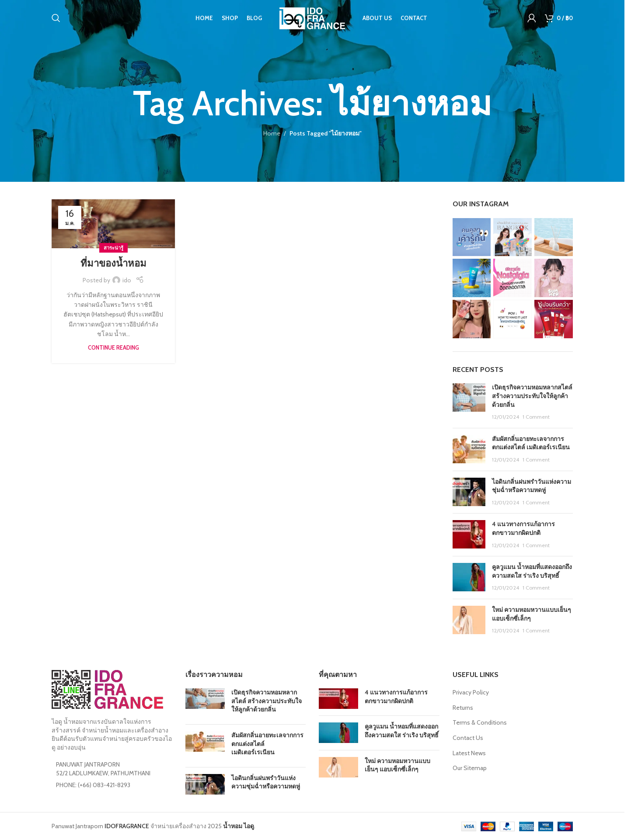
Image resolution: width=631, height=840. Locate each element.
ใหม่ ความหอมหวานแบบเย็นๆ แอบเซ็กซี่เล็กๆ (397, 765)
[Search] (56, 20)
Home (272, 133)
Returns (463, 708)
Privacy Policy (471, 692)
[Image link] (107, 689)
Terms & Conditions (480, 722)
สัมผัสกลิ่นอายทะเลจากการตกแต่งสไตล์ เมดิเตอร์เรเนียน (531, 443)
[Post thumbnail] (469, 402)
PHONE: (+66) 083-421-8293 (93, 785)
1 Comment (536, 417)
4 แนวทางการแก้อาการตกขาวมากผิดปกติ (523, 528)
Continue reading (113, 348)
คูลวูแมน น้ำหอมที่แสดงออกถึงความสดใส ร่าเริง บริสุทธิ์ (532, 571)
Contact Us (468, 738)
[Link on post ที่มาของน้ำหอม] (113, 224)
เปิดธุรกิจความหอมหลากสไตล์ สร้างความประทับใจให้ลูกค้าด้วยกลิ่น (532, 396)
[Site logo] (312, 19)
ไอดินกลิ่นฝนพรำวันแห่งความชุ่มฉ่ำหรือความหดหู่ (532, 486)
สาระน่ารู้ (113, 248)
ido (127, 280)
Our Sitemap (470, 768)
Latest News (469, 753)
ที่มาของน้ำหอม (113, 263)
